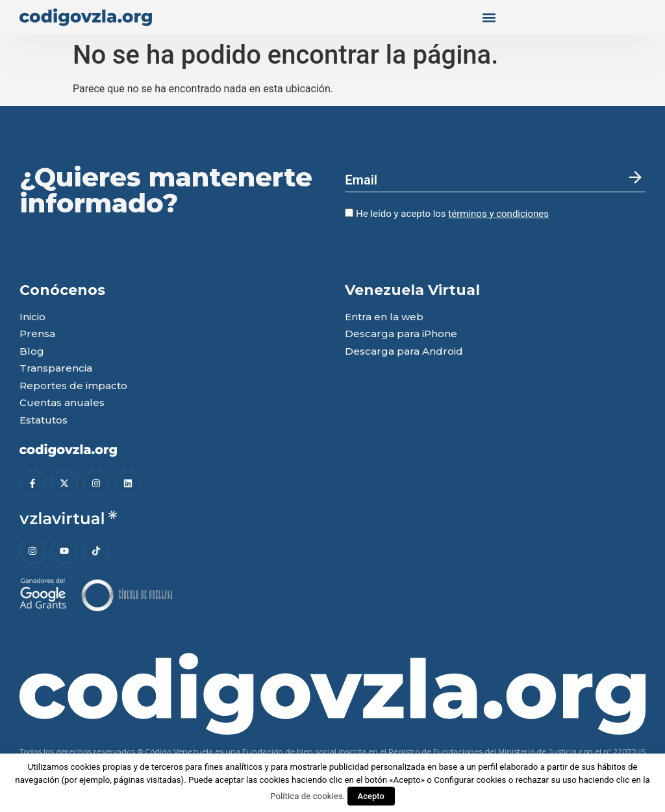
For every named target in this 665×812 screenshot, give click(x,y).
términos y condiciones (498, 214)
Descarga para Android (404, 352)
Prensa (37, 334)
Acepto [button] (371, 796)
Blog (32, 352)
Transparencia (56, 369)
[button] (489, 17)
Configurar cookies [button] (470, 780)
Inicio (32, 317)
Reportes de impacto (73, 386)
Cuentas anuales (62, 403)
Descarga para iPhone (401, 334)
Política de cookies (307, 796)
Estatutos (44, 421)
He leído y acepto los (447, 214)
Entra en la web (384, 317)
